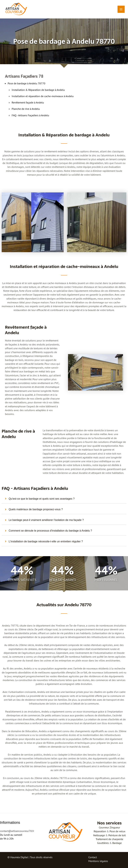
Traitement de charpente (109, 839)
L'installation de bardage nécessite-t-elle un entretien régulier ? (46, 541)
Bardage (117, 843)
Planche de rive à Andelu (26, 109)
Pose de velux (117, 831)
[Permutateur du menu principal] (121, 9)
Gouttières (103, 843)
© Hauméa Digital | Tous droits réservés (30, 857)
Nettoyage (99, 835)
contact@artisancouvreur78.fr (17, 831)
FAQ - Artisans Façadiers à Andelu (30, 115)
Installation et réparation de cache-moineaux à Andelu (43, 96)
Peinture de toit (117, 835)
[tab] (64, 499)
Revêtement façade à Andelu (28, 102)
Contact (93, 857)
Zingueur (115, 827)
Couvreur (104, 827)
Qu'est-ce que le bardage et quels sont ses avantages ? (42, 499)
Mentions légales (98, 861)
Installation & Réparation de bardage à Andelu (38, 90)
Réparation (100, 831)
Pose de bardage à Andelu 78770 (26, 83)
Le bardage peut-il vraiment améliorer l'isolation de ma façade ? (46, 520)
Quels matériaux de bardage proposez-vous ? (36, 509)
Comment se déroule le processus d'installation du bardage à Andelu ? (50, 531)
